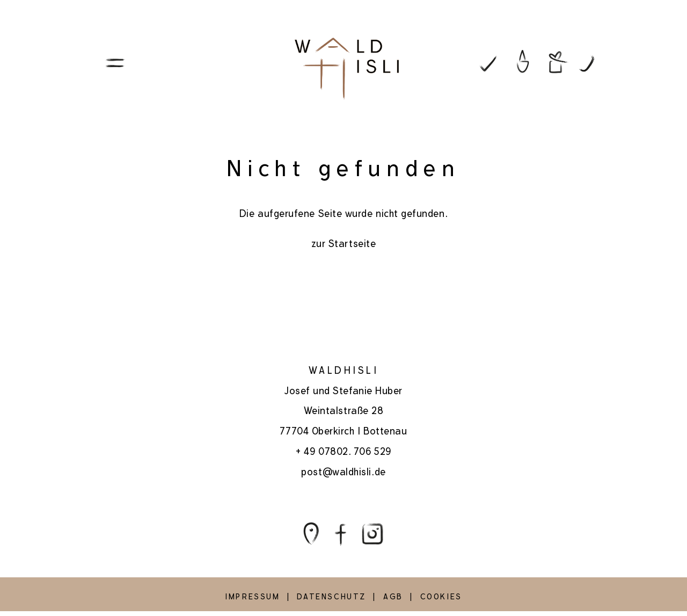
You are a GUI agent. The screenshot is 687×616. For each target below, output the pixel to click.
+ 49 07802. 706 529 (343, 451)
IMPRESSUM (252, 597)
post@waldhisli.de (343, 472)
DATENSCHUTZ (331, 597)
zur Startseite (344, 244)
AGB (393, 597)
